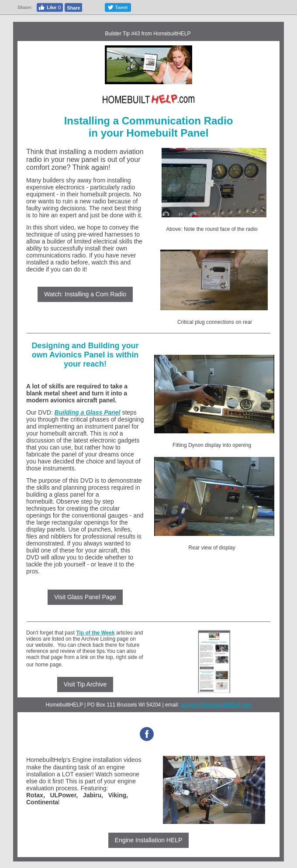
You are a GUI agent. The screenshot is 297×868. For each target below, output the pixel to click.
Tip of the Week (95, 633)
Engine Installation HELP (149, 840)
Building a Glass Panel (88, 412)
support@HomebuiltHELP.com (216, 705)
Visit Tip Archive (85, 684)
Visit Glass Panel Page (85, 597)
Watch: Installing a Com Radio (85, 294)
